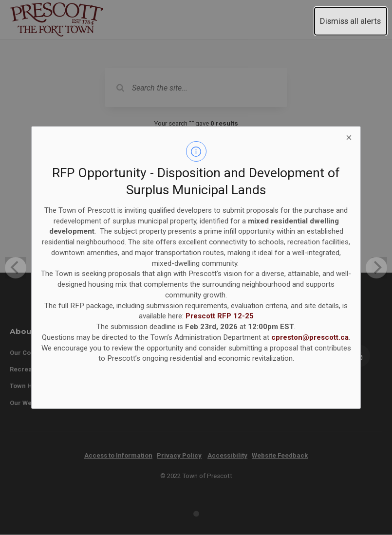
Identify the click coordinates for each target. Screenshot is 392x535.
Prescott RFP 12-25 (220, 316)
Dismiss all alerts (350, 21)
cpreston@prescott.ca (310, 337)
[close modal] (349, 138)
